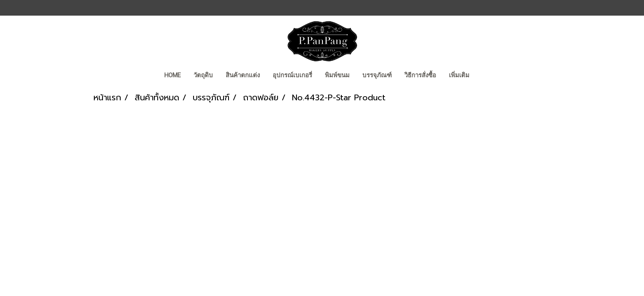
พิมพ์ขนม (337, 75)
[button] (483, 76)
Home (173, 75)
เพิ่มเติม (459, 75)
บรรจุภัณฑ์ (377, 75)
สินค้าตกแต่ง (243, 75)
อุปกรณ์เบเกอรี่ (292, 75)
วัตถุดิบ (203, 75)
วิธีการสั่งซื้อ (420, 75)
